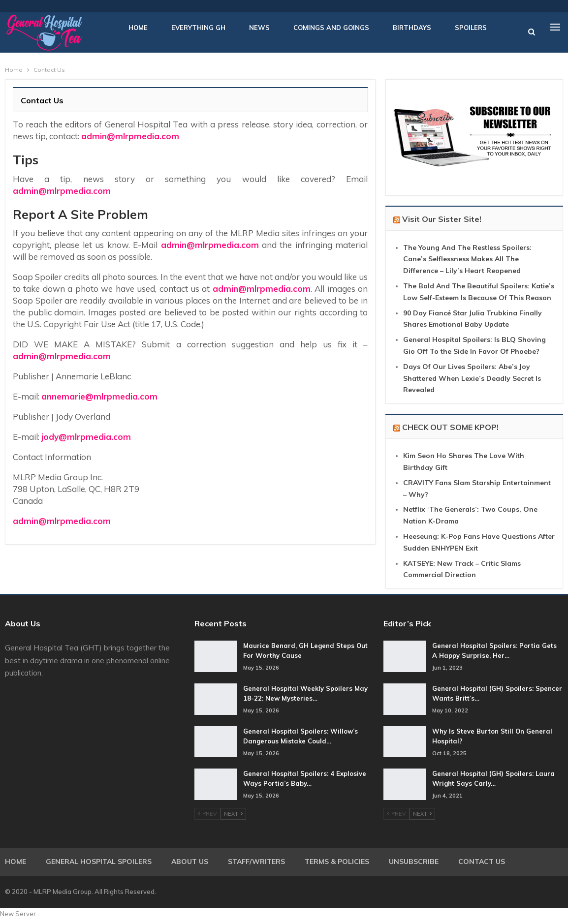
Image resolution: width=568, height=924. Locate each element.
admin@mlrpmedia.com (130, 136)
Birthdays (412, 28)
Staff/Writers (256, 862)
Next (233, 814)
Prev (207, 814)
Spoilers (471, 28)
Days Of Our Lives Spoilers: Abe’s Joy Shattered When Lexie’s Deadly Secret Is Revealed (472, 378)
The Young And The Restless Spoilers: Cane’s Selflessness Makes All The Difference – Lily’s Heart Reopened (467, 259)
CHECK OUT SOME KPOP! (450, 427)
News (259, 28)
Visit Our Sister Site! (442, 219)
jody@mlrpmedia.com (86, 437)
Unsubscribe (414, 862)
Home (138, 28)
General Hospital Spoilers (99, 862)
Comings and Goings (331, 28)
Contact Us (482, 862)
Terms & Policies (337, 862)
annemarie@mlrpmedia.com (99, 396)
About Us (190, 862)
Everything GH (198, 28)
